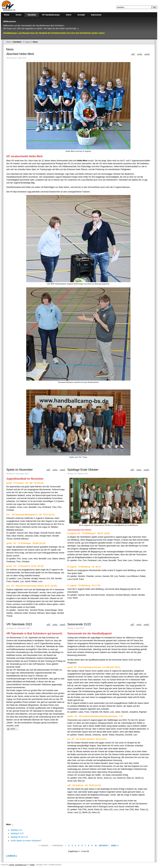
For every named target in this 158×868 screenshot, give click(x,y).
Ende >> (115, 846)
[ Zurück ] (11, 856)
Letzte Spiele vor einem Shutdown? (26, 841)
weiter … (14, 729)
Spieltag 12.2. (16, 830)
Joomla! (12, 865)
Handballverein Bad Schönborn (17, 6)
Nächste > (104, 846)
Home (9, 42)
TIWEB (32, 865)
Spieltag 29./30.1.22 (19, 837)
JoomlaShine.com (21, 865)
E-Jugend (27, 42)
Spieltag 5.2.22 (17, 833)
